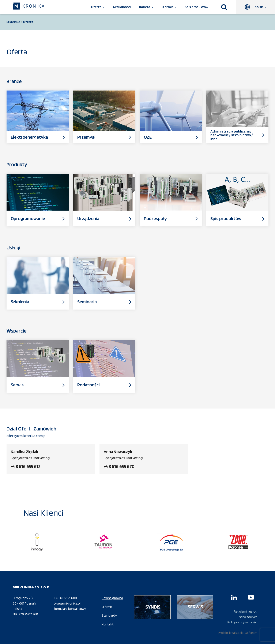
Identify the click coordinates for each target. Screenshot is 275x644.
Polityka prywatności (242, 622)
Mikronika (13, 22)
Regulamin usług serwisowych (246, 614)
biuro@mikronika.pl (67, 603)
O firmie (168, 7)
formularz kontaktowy (70, 609)
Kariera (145, 7)
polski (259, 7)
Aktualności (122, 7)
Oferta (96, 7)
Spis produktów (197, 7)
